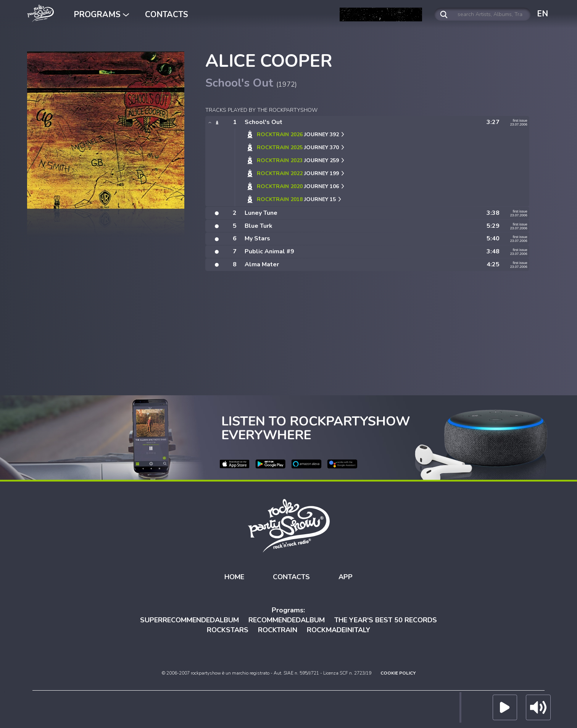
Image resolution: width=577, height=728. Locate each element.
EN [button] (542, 14)
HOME (234, 577)
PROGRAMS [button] (101, 14)
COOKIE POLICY (398, 673)
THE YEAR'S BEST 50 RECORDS (386, 620)
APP (346, 577)
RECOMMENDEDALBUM (287, 620)
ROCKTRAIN (278, 630)
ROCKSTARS (228, 630)
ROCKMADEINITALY (338, 630)
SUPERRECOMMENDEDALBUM (189, 620)
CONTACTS (167, 14)
